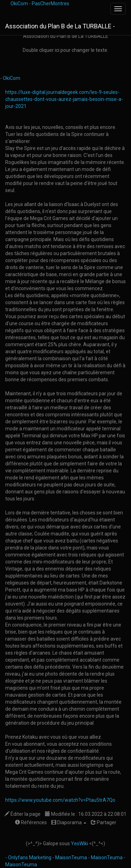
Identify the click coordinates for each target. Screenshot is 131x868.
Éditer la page (23, 814)
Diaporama (69, 822)
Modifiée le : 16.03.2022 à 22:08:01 (86, 814)
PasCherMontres (50, 4)
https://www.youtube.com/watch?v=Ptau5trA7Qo (60, 800)
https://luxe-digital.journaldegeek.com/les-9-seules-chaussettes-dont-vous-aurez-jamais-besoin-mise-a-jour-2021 (64, 99)
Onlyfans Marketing (30, 857)
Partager (104, 822)
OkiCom (20, 4)
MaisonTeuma (72, 857)
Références (31, 822)
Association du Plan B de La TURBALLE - (60, 26)
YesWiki (79, 843)
